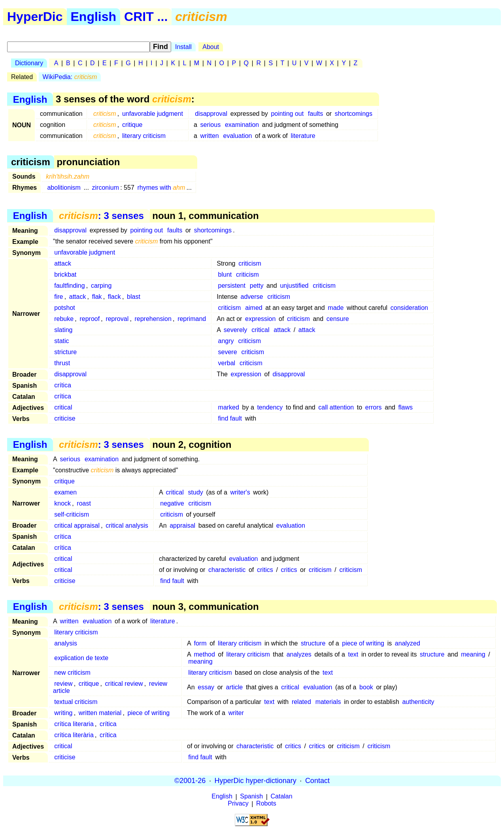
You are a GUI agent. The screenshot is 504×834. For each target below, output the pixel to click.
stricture (65, 352)
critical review (124, 684)
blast (134, 297)
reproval (117, 319)
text (353, 654)
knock (62, 503)
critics (265, 570)
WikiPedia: (70, 77)
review (63, 684)
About (211, 47)
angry (226, 341)
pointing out (287, 114)
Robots (266, 804)
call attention (336, 407)
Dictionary (29, 63)
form (200, 643)
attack (63, 263)
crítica (63, 385)
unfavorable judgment (153, 114)
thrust (62, 363)
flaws (406, 407)
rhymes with (161, 188)
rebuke (64, 319)
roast (84, 503)
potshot (64, 308)
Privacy (238, 804)
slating (63, 330)
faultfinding (69, 286)
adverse (252, 297)
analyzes (299, 654)
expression (260, 319)
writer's (240, 492)
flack (114, 297)
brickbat (65, 275)
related (301, 702)
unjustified (294, 286)
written (210, 136)
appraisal (182, 525)
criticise (65, 418)
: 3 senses (101, 216)
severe (228, 352)
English (94, 17)
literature (303, 136)
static (61, 341)
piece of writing (363, 643)
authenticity (418, 702)
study (196, 492)
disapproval (211, 114)
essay (206, 687)
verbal (227, 363)
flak (97, 297)
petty (257, 286)
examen (65, 492)
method (205, 654)
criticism (250, 263)
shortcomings (354, 114)
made (336, 308)
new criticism (72, 673)
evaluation (238, 136)
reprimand (192, 319)
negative (172, 503)
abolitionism (64, 188)
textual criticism (76, 702)
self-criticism (72, 514)
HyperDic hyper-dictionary (256, 781)
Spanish (251, 797)
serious (211, 125)
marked (229, 407)
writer (236, 713)
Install (183, 47)
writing (63, 713)
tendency (270, 407)
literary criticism (144, 136)
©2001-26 (190, 781)
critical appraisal (77, 525)
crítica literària (74, 735)
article (235, 687)
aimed (254, 308)
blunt (225, 275)
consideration (409, 308)
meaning (473, 654)
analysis (66, 643)
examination (242, 125)
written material (100, 713)
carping (101, 286)
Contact (317, 781)
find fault (230, 418)
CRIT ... (146, 17)
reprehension (153, 319)
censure (338, 319)
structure (313, 643)
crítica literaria (74, 724)
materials (328, 702)
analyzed (408, 643)
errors (374, 407)
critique (132, 125)
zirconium (106, 188)
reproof (90, 319)
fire (59, 297)
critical (260, 330)
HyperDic (35, 17)
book (366, 687)
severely (236, 330)
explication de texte (81, 658)
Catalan (282, 797)
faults (315, 114)
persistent (232, 286)
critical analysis (127, 525)
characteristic (227, 570)
